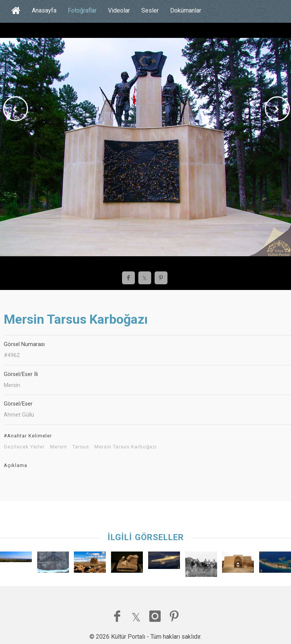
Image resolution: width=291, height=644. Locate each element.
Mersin (59, 447)
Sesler (150, 10)
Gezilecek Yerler (24, 447)
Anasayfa (44, 10)
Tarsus (81, 447)
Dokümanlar (186, 10)
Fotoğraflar (82, 10)
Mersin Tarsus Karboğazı (126, 447)
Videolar (119, 10)
